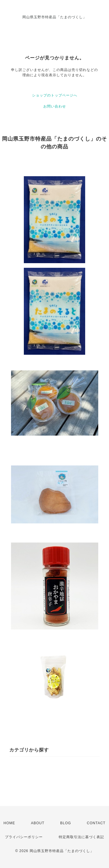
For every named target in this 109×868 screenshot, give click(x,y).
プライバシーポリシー (24, 837)
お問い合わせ (55, 106)
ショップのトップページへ (55, 95)
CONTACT (96, 823)
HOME (9, 823)
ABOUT (37, 823)
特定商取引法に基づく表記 (81, 837)
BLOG (66, 823)
